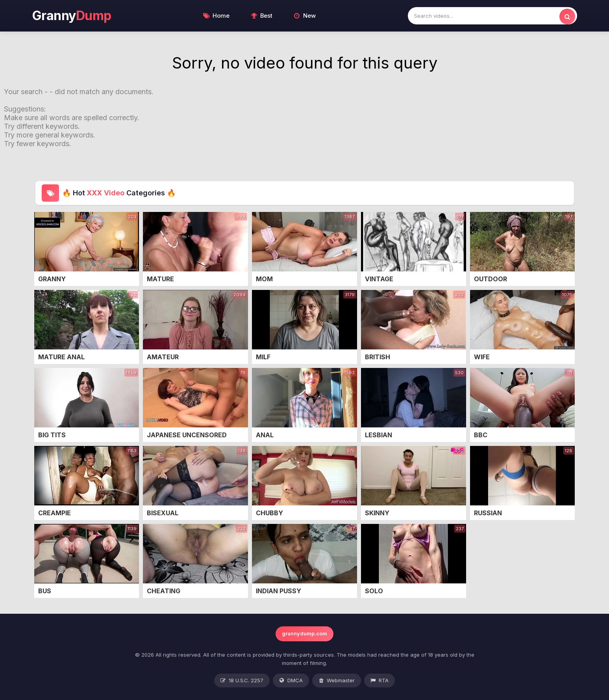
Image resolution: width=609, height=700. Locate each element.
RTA (379, 681)
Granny (72, 16)
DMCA (291, 681)
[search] (567, 17)
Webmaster (337, 681)
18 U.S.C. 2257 (242, 681)
